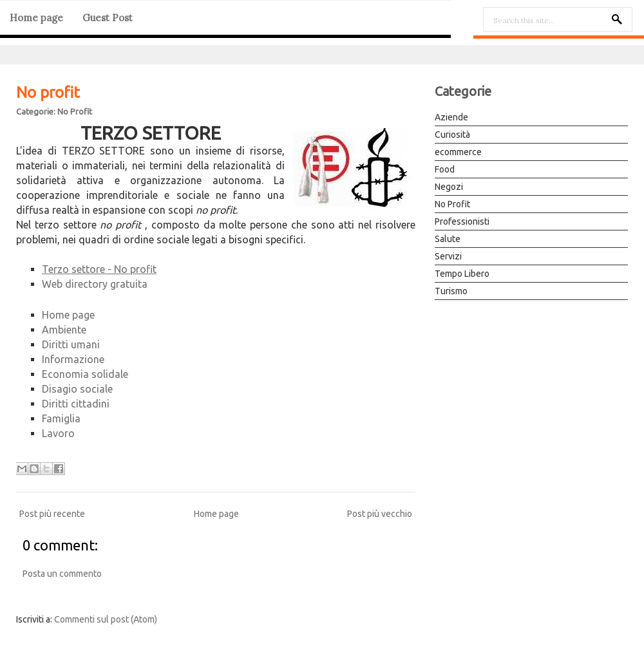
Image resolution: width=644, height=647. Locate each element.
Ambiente (64, 330)
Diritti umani (71, 344)
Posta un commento (62, 574)
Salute (448, 239)
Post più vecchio (380, 514)
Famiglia (61, 418)
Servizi (448, 256)
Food (445, 169)
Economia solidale (85, 374)
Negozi (449, 187)
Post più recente (52, 514)
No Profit (75, 111)
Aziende (451, 117)
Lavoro (58, 433)
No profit (48, 92)
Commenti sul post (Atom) (106, 619)
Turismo (451, 291)
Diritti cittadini (76, 404)
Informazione (73, 359)
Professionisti (462, 221)
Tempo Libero (462, 274)
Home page (36, 18)
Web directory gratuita (95, 284)
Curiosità (452, 135)
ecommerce (458, 152)
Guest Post (108, 18)
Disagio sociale (77, 389)
